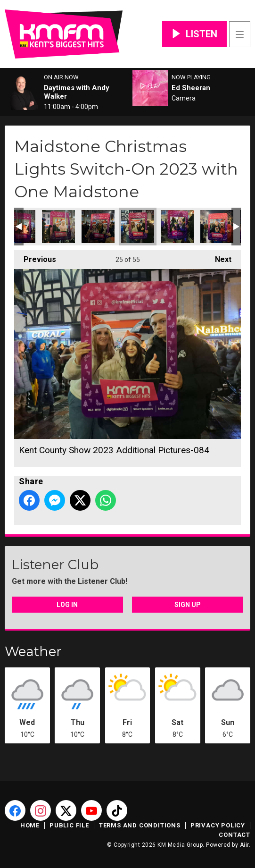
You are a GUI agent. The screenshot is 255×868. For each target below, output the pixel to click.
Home (30, 825)
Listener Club (55, 565)
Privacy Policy (218, 825)
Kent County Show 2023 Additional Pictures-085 (177, 227)
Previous (35, 257)
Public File (69, 825)
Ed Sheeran (191, 88)
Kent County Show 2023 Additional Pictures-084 (138, 227)
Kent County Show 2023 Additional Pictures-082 (58, 227)
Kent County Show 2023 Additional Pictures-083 (98, 227)
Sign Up (188, 605)
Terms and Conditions (140, 825)
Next (218, 257)
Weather (33, 651)
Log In (67, 605)
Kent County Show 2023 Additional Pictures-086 (217, 227)
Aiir (244, 845)
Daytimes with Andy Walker (77, 92)
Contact (234, 835)
